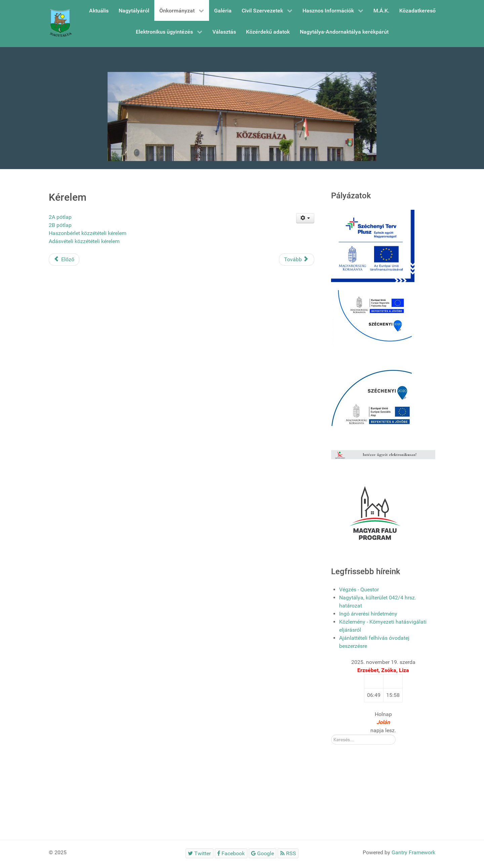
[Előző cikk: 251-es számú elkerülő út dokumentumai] (64, 260)
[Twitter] (199, 853)
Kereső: (331, 735)
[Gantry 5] (61, 24)
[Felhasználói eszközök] (305, 218)
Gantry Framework (413, 852)
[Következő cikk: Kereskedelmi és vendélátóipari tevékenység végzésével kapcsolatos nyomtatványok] (297, 260)
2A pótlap (60, 217)
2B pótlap (60, 225)
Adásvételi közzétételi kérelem (84, 241)
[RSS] (288, 853)
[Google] (263, 853)
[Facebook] (231, 853)
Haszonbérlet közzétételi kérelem (88, 233)
